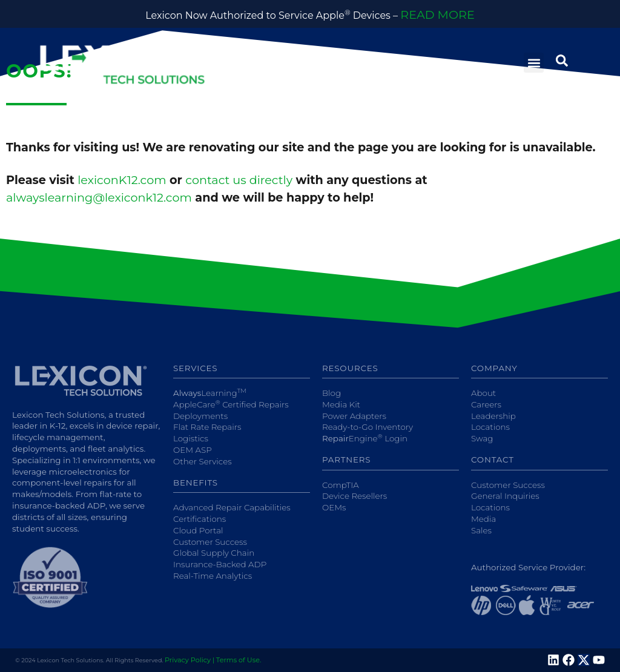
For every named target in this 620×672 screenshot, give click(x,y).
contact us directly (239, 180)
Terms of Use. (239, 660)
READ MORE (437, 15)
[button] (534, 63)
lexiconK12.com (122, 180)
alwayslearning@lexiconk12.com (99, 197)
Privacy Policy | (190, 660)
